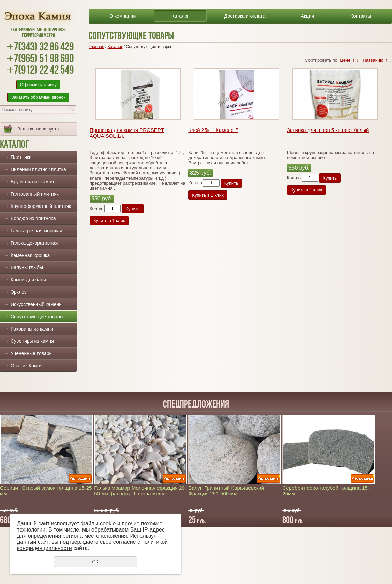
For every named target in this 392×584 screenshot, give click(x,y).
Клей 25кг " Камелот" (213, 130)
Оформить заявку (38, 85)
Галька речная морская (36, 231)
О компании (123, 16)
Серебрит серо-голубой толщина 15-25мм (326, 491)
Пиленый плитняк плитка (38, 169)
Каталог (180, 16)
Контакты (361, 16)
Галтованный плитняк (35, 194)
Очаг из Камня (27, 366)
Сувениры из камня (32, 341)
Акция (307, 16)
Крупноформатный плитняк (41, 206)
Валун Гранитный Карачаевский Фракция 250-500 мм (226, 491)
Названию (373, 60)
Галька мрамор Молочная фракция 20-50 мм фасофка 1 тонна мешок (140, 491)
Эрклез (18, 292)
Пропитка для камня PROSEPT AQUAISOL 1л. (127, 133)
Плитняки (21, 157)
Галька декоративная (34, 243)
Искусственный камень (36, 304)
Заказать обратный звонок (39, 97)
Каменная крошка (30, 255)
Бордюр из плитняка (33, 218)
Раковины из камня (32, 329)
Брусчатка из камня (32, 182)
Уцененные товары (32, 353)
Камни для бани (28, 280)
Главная (96, 47)
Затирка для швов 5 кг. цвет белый (328, 130)
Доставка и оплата (245, 16)
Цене (345, 60)
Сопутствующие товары (37, 317)
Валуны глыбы (27, 267)
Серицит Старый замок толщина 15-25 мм (46, 491)
